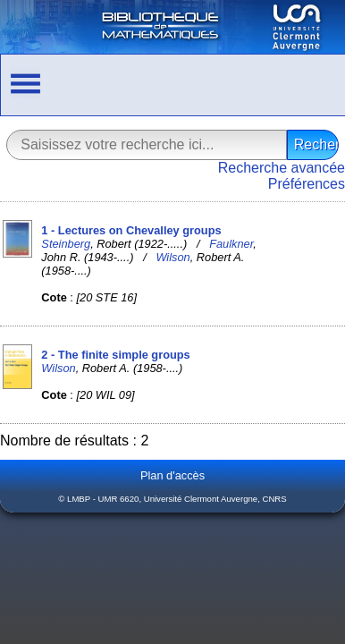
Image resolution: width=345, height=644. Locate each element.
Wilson (172, 257)
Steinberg (66, 244)
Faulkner (231, 244)
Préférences (307, 184)
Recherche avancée (282, 168)
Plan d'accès (172, 475)
